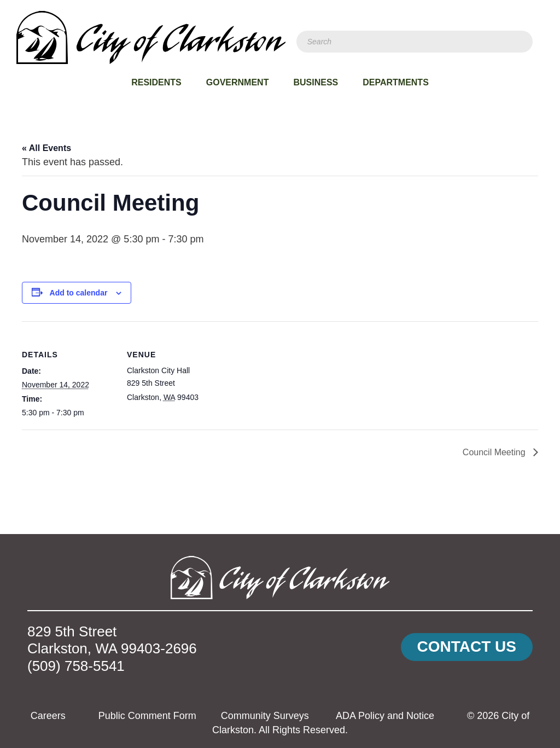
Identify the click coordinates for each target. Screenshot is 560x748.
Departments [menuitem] (396, 82)
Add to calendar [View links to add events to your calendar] (79, 293)
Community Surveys (265, 716)
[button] (467, 647)
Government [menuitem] (238, 82)
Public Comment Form (147, 716)
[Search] (415, 42)
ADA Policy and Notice (385, 716)
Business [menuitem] (316, 82)
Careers (48, 716)
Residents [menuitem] (156, 82)
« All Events (46, 148)
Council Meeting (495, 452)
